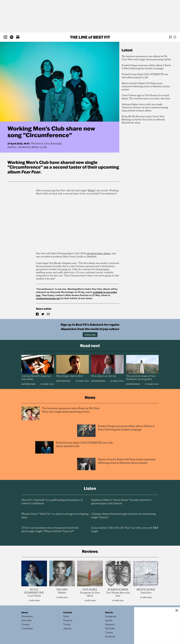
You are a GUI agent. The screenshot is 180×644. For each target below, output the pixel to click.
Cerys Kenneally (53, 144)
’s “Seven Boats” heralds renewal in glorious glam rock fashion (121, 502)
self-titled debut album (98, 254)
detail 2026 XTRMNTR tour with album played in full (145, 76)
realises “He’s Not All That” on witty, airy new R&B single (125, 530)
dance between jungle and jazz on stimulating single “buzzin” (123, 516)
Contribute (27, 629)
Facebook (110, 637)
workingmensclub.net (48, 298)
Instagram (111, 617)
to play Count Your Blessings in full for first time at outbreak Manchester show (143, 120)
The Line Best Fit (90, 37)
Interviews (28, 384)
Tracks (67, 625)
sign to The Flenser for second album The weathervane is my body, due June (146, 97)
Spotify (109, 621)
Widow (91, 191)
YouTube (110, 629)
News (12, 147)
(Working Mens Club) (32, 147)
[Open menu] (175, 37)
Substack (110, 625)
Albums (67, 629)
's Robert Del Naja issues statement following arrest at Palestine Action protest (146, 87)
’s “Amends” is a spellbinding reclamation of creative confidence (52, 502)
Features (68, 621)
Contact (26, 625)
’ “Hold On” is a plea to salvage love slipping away (55, 516)
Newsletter (27, 617)
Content (68, 612)
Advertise (26, 621)
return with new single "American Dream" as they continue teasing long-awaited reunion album (145, 108)
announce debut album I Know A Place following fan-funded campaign (146, 67)
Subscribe (90, 335)
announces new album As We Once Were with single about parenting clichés (146, 58)
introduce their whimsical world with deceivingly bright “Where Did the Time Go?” (50, 530)
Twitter (109, 633)
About (25, 612)
